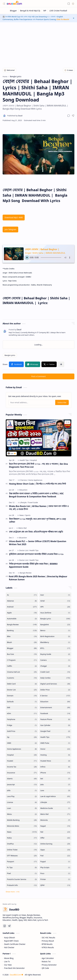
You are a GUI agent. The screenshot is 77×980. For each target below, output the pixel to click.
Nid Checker (9, 947)
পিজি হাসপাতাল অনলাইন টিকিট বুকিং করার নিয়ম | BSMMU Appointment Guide (33, 565)
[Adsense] (22, 601)
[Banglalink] (55, 625)
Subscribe (62, 402)
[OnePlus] (22, 844)
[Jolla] (22, 790)
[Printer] (55, 879)
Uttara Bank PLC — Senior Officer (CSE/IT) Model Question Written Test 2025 (38, 543)
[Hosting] (55, 755)
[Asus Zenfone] (55, 613)
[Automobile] (22, 619)
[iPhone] (55, 773)
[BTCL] (55, 648)
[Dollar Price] (55, 690)
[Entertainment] (55, 708)
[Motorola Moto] (22, 826)
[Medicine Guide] (55, 808)
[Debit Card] (22, 684)
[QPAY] (55, 885)
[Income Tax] (22, 767)
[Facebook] (55, 713)
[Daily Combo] (55, 678)
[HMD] (22, 743)
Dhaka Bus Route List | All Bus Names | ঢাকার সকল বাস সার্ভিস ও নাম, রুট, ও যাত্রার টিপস (39, 508)
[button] (4, 4)
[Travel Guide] (33, 502)
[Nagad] (55, 826)
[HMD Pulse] (55, 743)
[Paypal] (55, 862)
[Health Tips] (25, 460)
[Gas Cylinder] (55, 725)
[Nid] (55, 832)
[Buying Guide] (55, 654)
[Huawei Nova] (55, 761)
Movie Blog (9, 958)
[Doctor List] (24, 550)
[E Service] (24, 480)
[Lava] (55, 790)
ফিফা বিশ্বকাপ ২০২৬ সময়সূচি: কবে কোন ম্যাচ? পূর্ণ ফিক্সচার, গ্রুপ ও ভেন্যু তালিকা (37, 520)
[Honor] (55, 749)
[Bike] (22, 636)
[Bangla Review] (26, 573)
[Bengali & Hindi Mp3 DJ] (30, 11)
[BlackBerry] (55, 642)
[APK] (55, 607)
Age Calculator (48, 958)
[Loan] (22, 808)
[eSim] (22, 713)
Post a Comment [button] (38, 376)
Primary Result (48, 941)
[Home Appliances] (35, 480)
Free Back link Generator (14, 968)
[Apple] (22, 613)
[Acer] (55, 595)
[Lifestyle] (24, 502)
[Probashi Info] (22, 885)
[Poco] (55, 873)
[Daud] (15, 116)
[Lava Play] (22, 796)
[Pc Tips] (22, 867)
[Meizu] (22, 814)
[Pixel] (22, 873)
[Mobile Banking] (22, 820)
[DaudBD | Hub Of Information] (14, 4)
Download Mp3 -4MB (14, 217)
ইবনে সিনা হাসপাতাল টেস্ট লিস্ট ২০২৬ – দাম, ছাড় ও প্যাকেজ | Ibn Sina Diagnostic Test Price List (38, 465)
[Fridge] (22, 725)
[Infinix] (55, 767)
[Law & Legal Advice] (55, 796)
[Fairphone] (22, 719)
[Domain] (22, 696)
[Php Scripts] (55, 867)
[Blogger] (13, 11)
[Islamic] (22, 779)
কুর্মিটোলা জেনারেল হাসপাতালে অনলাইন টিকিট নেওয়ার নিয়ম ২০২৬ (36, 554)
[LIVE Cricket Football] (58, 11)
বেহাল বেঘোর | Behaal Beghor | (42, 249)
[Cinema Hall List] (22, 672)
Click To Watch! (63, 19)
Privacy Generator (49, 965)
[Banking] (22, 630)
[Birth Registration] (55, 636)
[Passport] (22, 862)
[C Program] (22, 660)
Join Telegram (10, 229)
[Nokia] (22, 838)
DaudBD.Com (16, 975)
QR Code (45, 968)
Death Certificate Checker (15, 944)
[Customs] (22, 678)
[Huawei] (22, 761)
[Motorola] (55, 820)
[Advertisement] (38, 43)
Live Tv (7, 962)
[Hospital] (33, 460)
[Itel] (55, 779)
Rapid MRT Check (11, 941)
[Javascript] (22, 785)
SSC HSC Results (48, 938)
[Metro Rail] (22, 528)
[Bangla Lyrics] (10, 355)
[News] (22, 515)
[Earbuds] (22, 702)
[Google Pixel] (55, 731)
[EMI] (22, 708)
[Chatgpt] (55, 666)
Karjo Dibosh (10, 938)
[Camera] (55, 660)
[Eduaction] (23, 490)
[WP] (45, 11)
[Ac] (22, 595)
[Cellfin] (22, 666)
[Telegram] (9, 926)
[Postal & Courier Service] (22, 879)
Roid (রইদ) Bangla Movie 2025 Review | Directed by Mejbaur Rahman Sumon (38, 578)
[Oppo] (55, 850)
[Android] (22, 607)
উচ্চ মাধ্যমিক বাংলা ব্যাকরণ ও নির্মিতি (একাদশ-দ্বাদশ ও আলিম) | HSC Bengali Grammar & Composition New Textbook (36, 495)
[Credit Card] (55, 672)
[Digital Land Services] (55, 684)
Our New (8, 965)
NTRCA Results (48, 947)
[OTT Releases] (22, 856)
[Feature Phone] (55, 719)
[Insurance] (22, 773)
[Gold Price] (22, 731)
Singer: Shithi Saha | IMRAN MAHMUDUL (45, 253)
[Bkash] (22, 642)
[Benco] (55, 630)
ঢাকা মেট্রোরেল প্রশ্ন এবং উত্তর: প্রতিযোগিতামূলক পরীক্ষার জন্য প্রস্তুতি (36, 532)
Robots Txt (46, 962)
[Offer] (55, 838)
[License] (22, 802)
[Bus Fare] (22, 654)
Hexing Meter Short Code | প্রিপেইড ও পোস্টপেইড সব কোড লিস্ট (38, 484)
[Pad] (55, 856)
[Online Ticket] (22, 850)
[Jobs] (55, 785)
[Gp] (22, 737)
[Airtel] (55, 601)
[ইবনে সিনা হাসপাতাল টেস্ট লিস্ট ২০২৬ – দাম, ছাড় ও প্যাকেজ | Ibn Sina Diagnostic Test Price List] (39, 438)
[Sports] (28, 515)
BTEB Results (47, 944)
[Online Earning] (55, 844)
